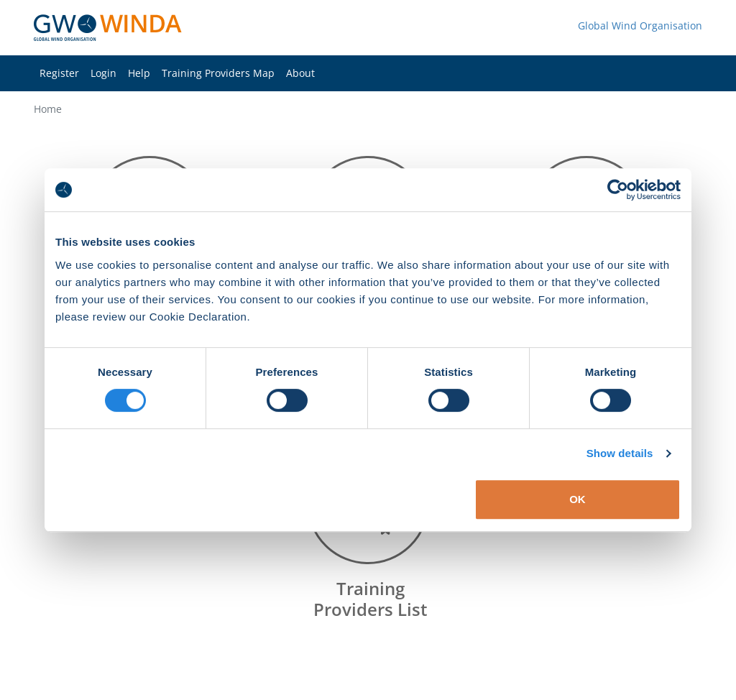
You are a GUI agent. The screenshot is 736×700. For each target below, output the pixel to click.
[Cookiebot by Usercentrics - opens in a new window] (618, 190)
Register (59, 73)
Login (103, 73)
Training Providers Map (218, 73)
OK (578, 499)
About (300, 73)
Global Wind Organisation (640, 26)
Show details (620, 453)
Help (139, 73)
